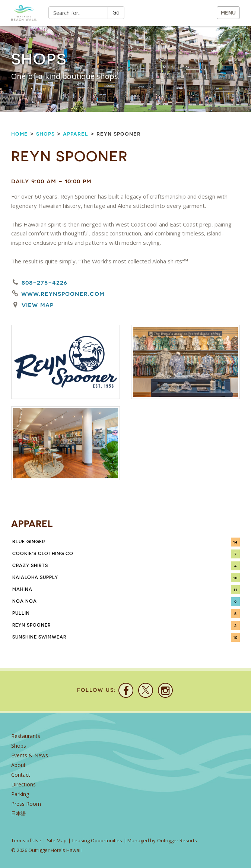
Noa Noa (25, 601)
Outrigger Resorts (177, 840)
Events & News (30, 755)
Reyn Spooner (31, 625)
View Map (38, 305)
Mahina (22, 589)
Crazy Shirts (30, 566)
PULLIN (21, 613)
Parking (20, 794)
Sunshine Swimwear (39, 637)
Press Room (26, 804)
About (18, 765)
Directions (23, 784)
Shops (45, 134)
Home (20, 134)
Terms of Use (26, 840)
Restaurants (26, 736)
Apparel (76, 134)
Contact (21, 775)
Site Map (57, 840)
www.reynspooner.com (63, 294)
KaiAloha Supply (35, 577)
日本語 (18, 813)
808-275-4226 (45, 282)
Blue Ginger (29, 542)
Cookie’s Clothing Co (43, 554)
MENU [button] (228, 13)
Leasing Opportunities (97, 840)
